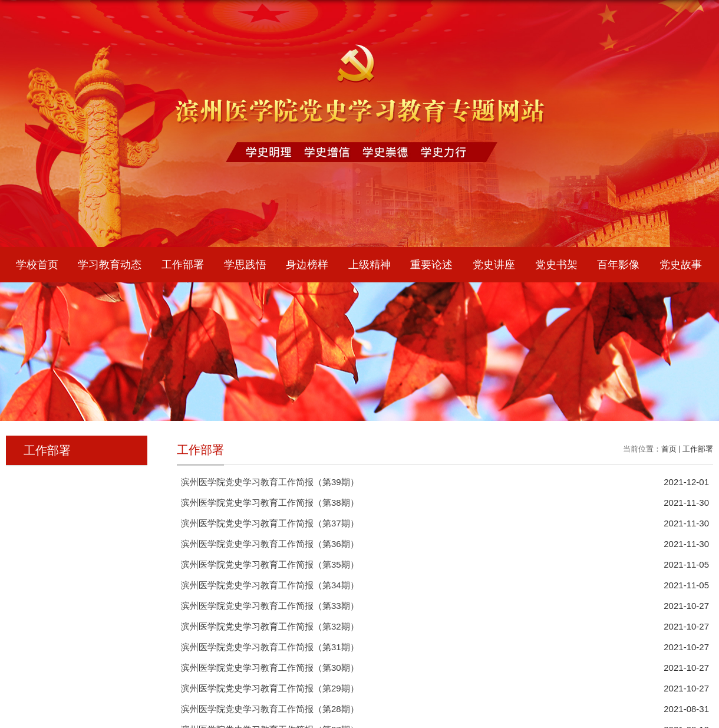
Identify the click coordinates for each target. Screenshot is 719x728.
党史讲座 (494, 265)
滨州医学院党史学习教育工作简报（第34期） (270, 585)
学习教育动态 (110, 265)
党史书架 (556, 265)
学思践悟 (245, 265)
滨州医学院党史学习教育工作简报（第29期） (270, 688)
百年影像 (618, 265)
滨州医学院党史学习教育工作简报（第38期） (270, 503)
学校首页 (37, 265)
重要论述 (431, 265)
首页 (669, 449)
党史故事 (681, 265)
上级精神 (370, 265)
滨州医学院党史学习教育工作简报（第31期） (270, 647)
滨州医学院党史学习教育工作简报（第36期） (270, 544)
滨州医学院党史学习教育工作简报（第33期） (270, 606)
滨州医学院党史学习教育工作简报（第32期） (270, 626)
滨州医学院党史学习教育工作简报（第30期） (270, 668)
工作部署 (183, 265)
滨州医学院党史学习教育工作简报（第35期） (270, 564)
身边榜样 (307, 265)
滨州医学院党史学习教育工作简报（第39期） (270, 482)
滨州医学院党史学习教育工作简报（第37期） (270, 523)
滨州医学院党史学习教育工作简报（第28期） (270, 709)
